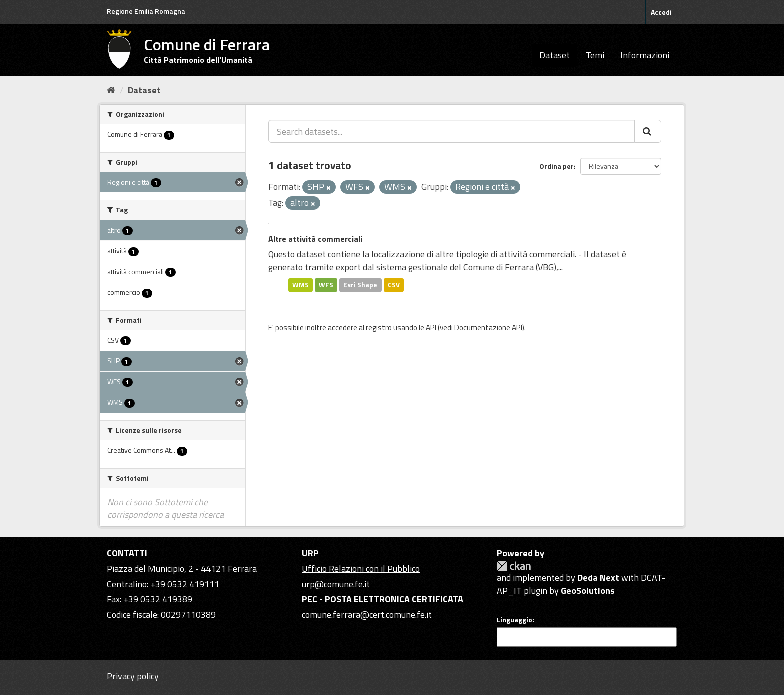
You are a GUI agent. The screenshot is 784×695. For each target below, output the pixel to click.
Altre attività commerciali (315, 239)
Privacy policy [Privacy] (133, 676)
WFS (326, 285)
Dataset (555, 55)
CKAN (514, 566)
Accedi (661, 12)
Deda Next (598, 578)
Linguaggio (515, 620)
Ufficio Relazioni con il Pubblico (361, 569)
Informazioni (645, 55)
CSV (394, 285)
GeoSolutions (588, 591)
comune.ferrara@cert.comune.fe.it (367, 615)
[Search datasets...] (452, 131)
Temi (595, 55)
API (431, 327)
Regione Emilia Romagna (146, 11)
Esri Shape (360, 285)
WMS (301, 285)
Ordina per (557, 166)
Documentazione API (488, 327)
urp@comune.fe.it (336, 584)
